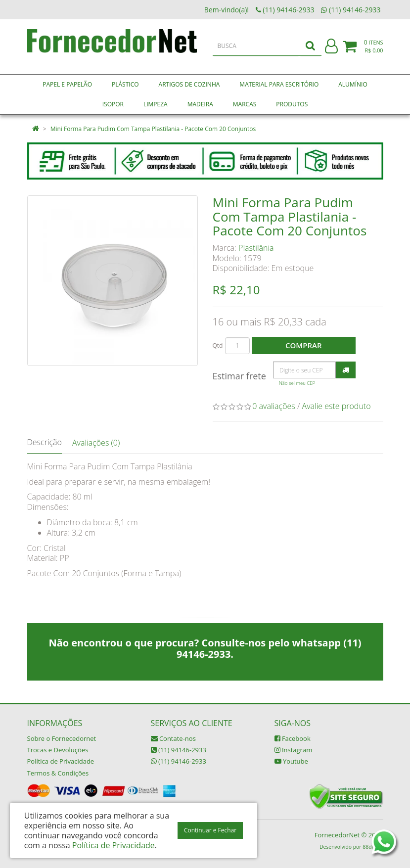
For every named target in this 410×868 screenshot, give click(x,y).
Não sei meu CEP (297, 383)
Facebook (293, 738)
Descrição (45, 442)
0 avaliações (274, 406)
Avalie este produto (337, 406)
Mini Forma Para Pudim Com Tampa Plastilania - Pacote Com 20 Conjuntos (153, 129)
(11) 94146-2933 (179, 750)
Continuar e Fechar (210, 830)
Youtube (291, 761)
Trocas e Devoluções (58, 750)
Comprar (303, 345)
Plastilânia (256, 248)
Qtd (218, 345)
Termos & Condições (58, 773)
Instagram (294, 750)
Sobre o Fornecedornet (62, 738)
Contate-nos (173, 738)
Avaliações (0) (96, 443)
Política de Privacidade (61, 761)
